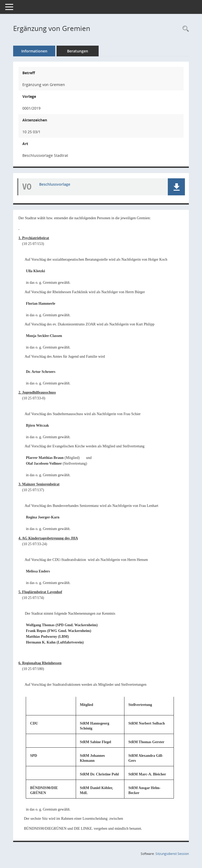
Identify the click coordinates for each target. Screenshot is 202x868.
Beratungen (78, 51)
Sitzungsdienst (172, 854)
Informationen (34, 51)
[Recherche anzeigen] (184, 29)
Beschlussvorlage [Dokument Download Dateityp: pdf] (55, 184)
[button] (176, 187)
